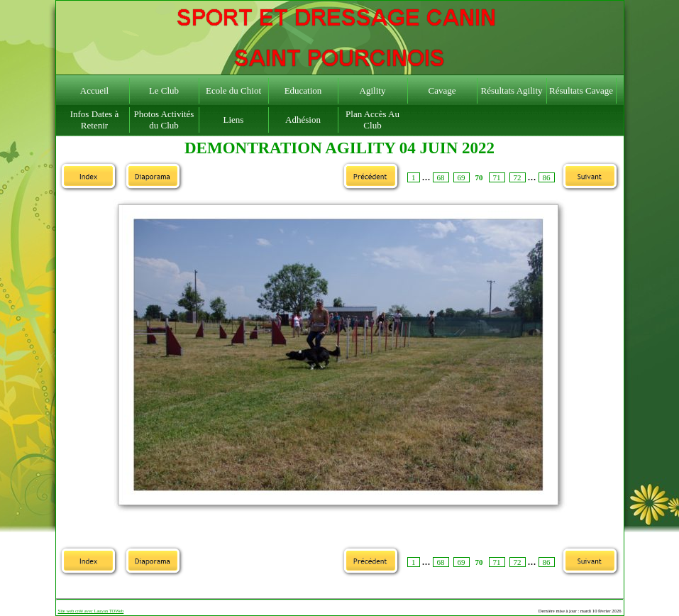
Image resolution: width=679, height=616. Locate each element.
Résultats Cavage (581, 90)
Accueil (94, 90)
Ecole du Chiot (233, 90)
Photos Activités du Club (164, 120)
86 (547, 177)
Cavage (442, 90)
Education (303, 90)
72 (518, 177)
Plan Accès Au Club (372, 120)
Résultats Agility (511, 90)
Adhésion (303, 120)
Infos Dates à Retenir (95, 120)
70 (479, 177)
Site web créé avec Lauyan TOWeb (91, 611)
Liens (234, 120)
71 (497, 177)
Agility (373, 90)
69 (462, 177)
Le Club (164, 90)
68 (441, 177)
